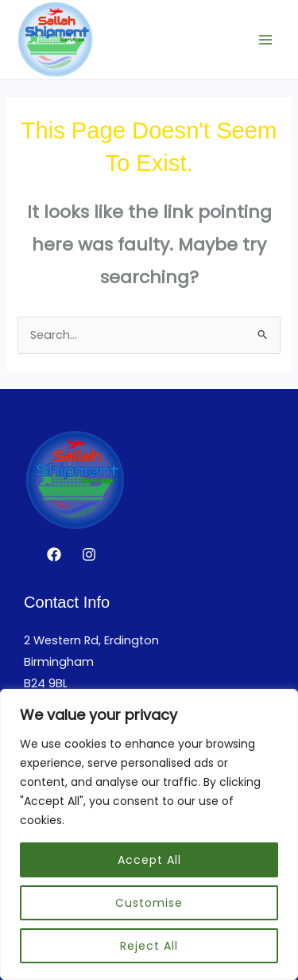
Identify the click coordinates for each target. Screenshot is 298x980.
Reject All (149, 946)
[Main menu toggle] (265, 40)
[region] (149, 834)
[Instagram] (89, 554)
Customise (149, 903)
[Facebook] (54, 554)
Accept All (149, 860)
